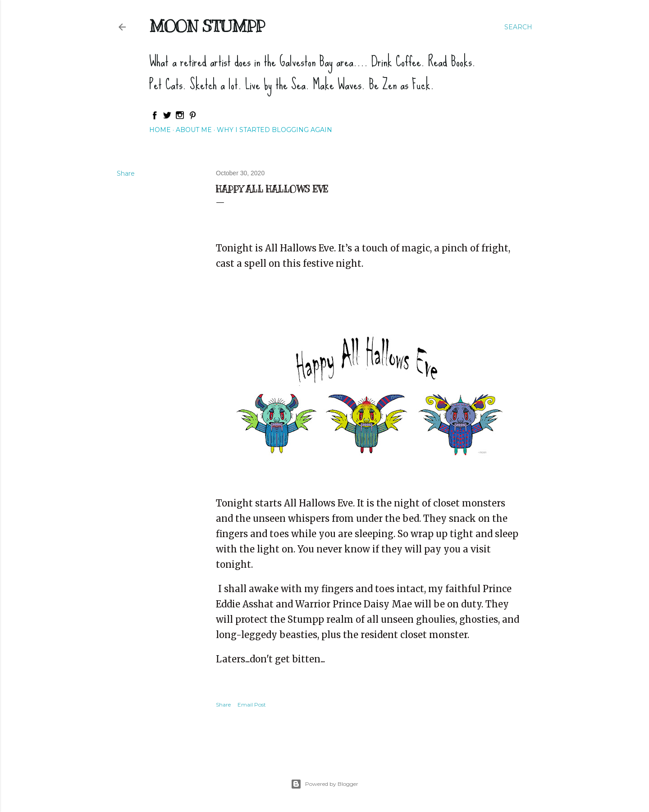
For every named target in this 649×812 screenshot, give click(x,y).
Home (160, 130)
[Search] (518, 27)
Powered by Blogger (324, 784)
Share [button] (126, 173)
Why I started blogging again (274, 130)
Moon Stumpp (207, 26)
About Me (194, 130)
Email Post (252, 705)
